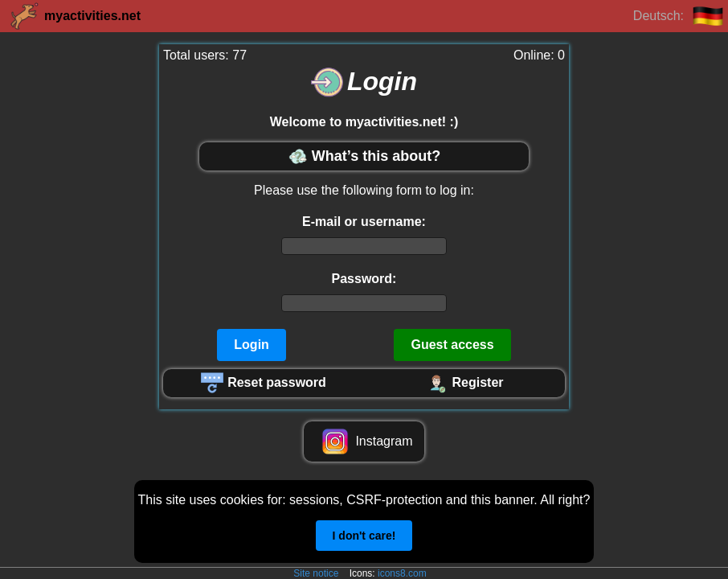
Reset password (264, 383)
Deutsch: (679, 16)
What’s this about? (364, 156)
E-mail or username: (364, 222)
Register (464, 383)
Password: (364, 279)
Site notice (316, 573)
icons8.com (402, 573)
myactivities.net (74, 16)
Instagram (364, 441)
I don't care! (364, 536)
